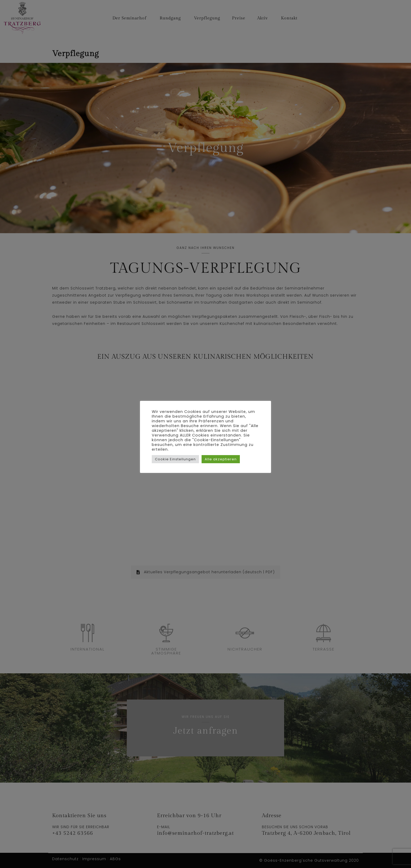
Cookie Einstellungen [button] (175, 459)
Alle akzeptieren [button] (221, 459)
